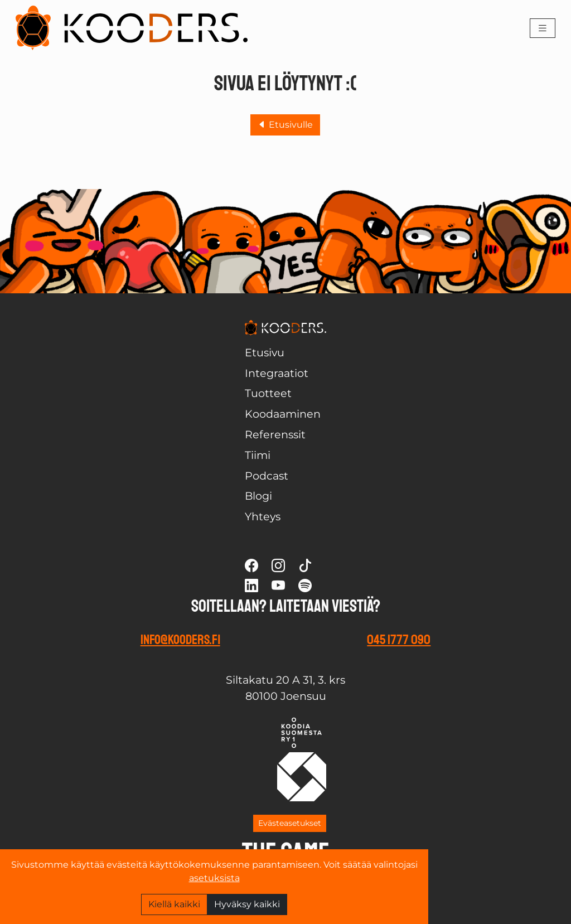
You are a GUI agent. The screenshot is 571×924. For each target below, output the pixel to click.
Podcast (267, 476)
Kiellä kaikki (174, 904)
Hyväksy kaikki (247, 904)
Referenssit (275, 434)
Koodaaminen (283, 414)
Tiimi (258, 455)
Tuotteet (268, 393)
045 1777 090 (399, 640)
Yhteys (263, 516)
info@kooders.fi (180, 640)
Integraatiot (277, 373)
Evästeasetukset (290, 823)
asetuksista (214, 878)
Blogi (258, 496)
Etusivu (265, 352)
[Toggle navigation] (543, 28)
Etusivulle (285, 125)
